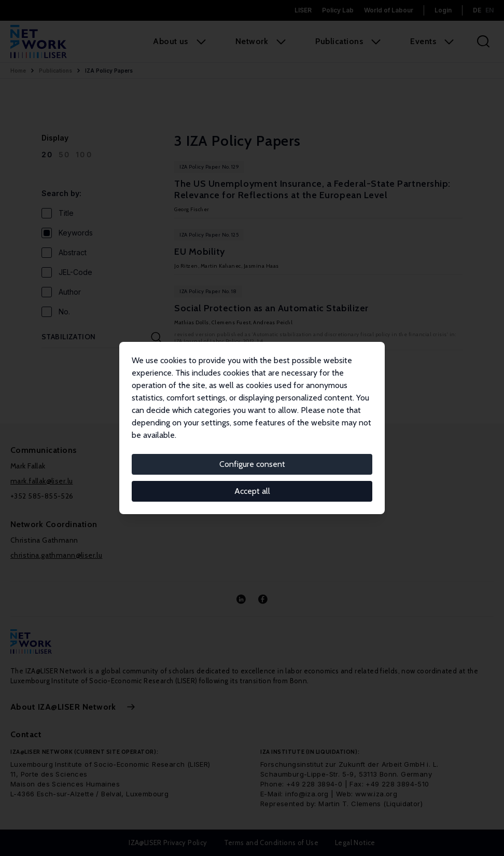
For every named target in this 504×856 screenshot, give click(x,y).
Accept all (252, 491)
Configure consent (252, 464)
